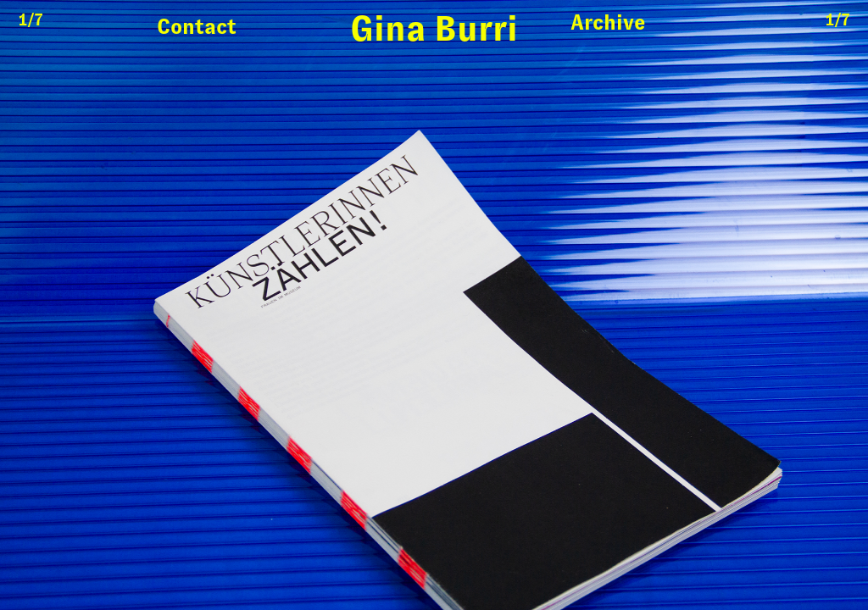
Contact (197, 26)
